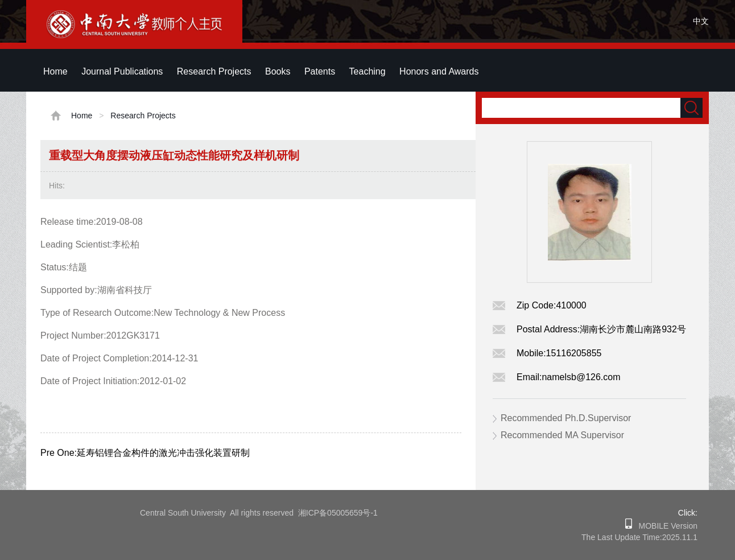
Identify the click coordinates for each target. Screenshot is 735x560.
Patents (320, 71)
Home (55, 71)
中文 (701, 21)
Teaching (367, 71)
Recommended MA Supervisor (562, 435)
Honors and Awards (439, 71)
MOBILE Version (665, 526)
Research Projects (214, 71)
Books (278, 71)
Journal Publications (122, 71)
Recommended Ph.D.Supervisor (566, 418)
